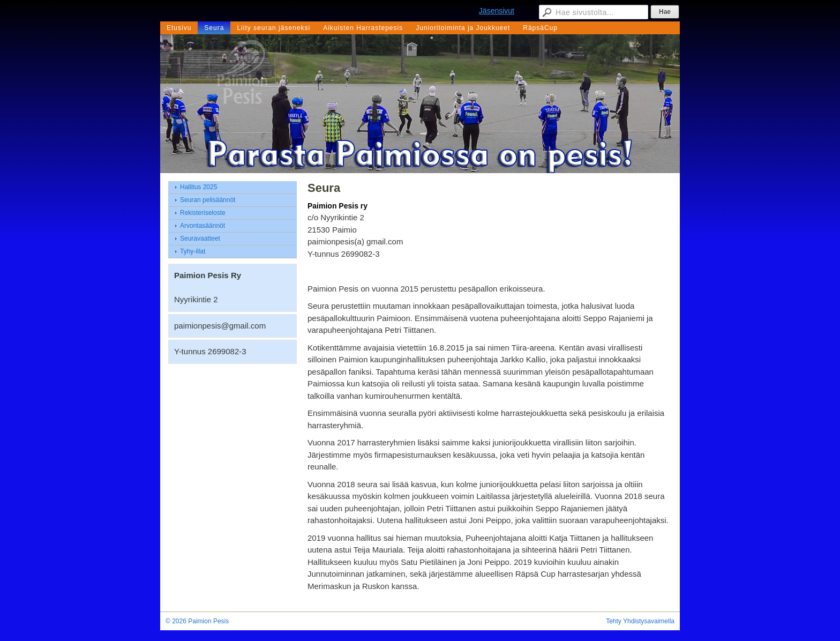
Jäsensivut (497, 11)
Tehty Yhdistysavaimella (640, 621)
